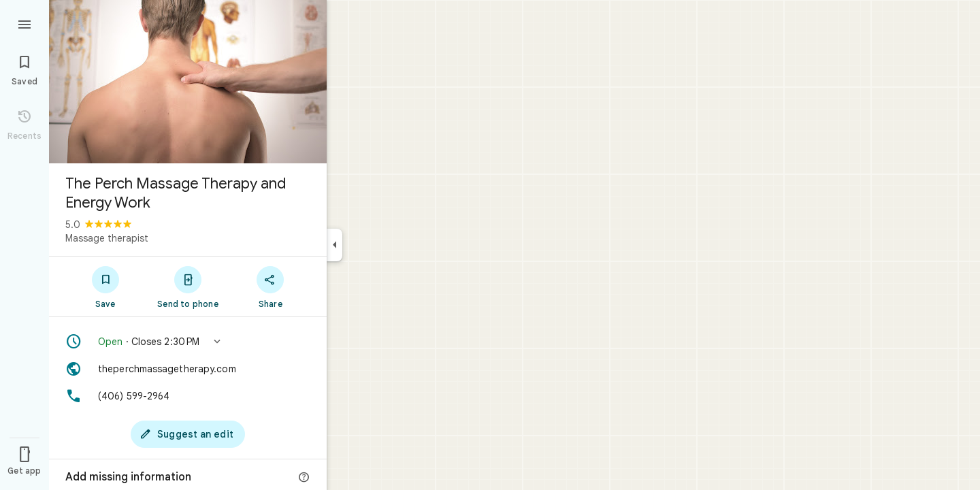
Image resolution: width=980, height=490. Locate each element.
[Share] (271, 287)
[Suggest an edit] (188, 434)
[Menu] (24, 23)
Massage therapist (107, 238)
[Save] (105, 287)
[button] (188, 342)
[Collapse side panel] (334, 245)
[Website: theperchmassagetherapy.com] (188, 369)
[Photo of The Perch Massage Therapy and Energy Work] (188, 82)
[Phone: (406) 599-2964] (188, 396)
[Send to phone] (187, 287)
